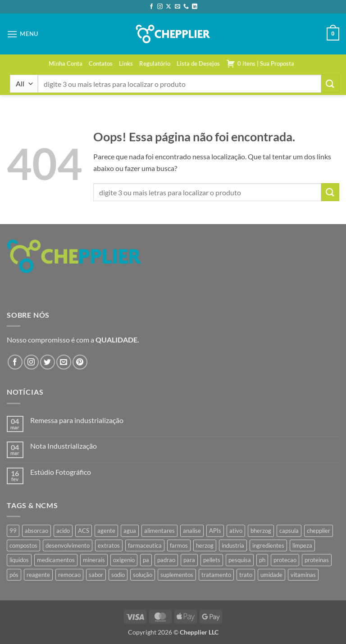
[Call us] (186, 7)
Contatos (101, 63)
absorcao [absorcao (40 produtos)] (36, 531)
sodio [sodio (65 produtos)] (118, 575)
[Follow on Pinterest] (80, 362)
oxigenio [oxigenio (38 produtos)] (124, 560)
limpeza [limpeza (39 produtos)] (302, 545)
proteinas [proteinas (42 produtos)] (317, 560)
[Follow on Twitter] (48, 362)
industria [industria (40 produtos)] (233, 545)
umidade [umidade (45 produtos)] (271, 575)
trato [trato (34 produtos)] (246, 575)
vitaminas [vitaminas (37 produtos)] (303, 575)
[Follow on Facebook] (151, 7)
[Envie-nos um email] (178, 7)
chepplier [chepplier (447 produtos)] (319, 531)
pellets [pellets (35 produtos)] (212, 560)
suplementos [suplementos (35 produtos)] (177, 575)
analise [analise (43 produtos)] (192, 531)
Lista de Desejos (198, 63)
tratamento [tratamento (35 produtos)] (216, 575)
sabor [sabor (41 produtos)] (96, 575)
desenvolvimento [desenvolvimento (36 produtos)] (68, 545)
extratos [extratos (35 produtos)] (109, 545)
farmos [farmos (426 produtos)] (179, 545)
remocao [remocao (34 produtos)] (69, 575)
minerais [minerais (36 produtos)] (94, 560)
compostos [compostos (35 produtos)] (23, 545)
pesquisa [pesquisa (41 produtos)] (240, 560)
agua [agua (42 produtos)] (130, 531)
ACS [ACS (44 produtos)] (84, 531)
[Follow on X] (168, 7)
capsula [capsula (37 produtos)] (289, 531)
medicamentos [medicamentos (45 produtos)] (56, 560)
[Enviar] (330, 83)
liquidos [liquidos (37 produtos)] (19, 560)
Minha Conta (66, 63)
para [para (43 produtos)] (189, 560)
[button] (23, 34)
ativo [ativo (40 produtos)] (236, 531)
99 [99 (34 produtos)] (13, 531)
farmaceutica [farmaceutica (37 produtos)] (145, 545)
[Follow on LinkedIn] (195, 7)
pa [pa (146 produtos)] (146, 560)
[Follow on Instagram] (160, 7)
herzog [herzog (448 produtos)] (205, 545)
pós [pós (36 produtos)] (14, 575)
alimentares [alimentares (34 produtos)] (159, 531)
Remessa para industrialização (77, 420)
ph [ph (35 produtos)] (262, 560)
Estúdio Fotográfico (61, 472)
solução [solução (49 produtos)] (143, 575)
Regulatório (155, 63)
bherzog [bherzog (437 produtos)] (261, 531)
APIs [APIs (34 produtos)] (215, 531)
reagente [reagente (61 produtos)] (38, 575)
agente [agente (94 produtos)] (106, 531)
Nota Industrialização (64, 446)
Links (126, 63)
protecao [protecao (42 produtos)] (285, 560)
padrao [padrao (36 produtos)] (166, 560)
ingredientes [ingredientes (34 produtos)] (268, 545)
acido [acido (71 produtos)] (63, 531)
